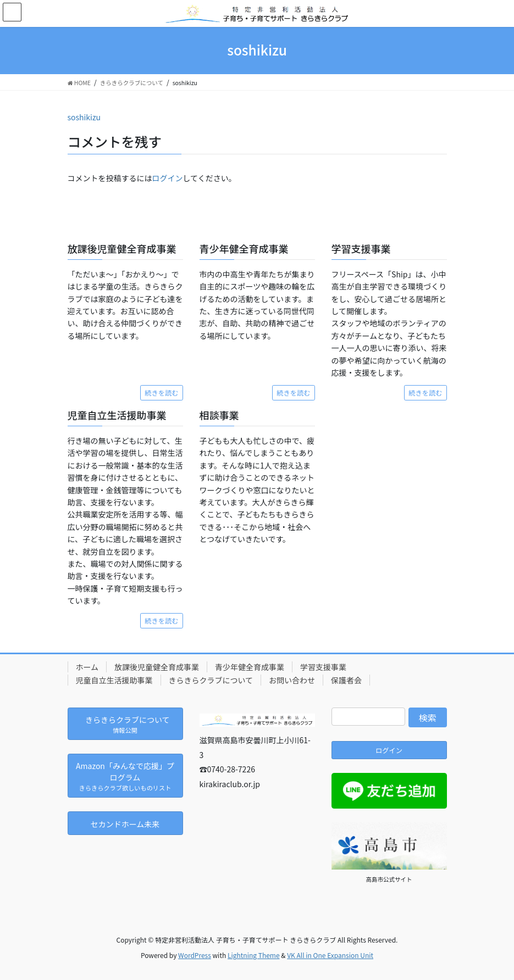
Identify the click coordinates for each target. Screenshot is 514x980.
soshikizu (84, 117)
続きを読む (161, 393)
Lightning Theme (254, 955)
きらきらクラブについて (211, 680)
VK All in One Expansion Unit (330, 955)
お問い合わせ (292, 680)
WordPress (195, 955)
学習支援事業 (323, 667)
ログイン (168, 178)
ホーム (87, 667)
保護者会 (346, 680)
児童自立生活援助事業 (114, 680)
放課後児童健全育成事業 (157, 667)
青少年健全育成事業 (250, 667)
